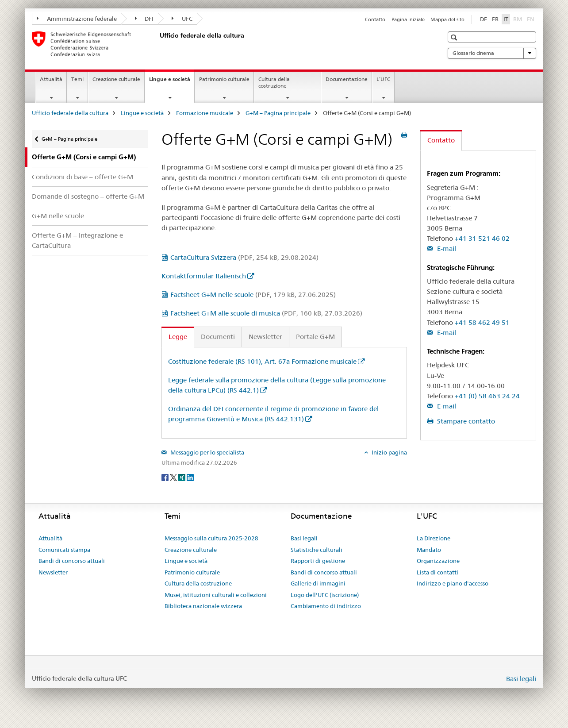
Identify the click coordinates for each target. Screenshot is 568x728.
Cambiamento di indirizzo (326, 606)
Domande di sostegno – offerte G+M (88, 196)
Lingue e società (172, 82)
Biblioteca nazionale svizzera (203, 606)
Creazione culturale (116, 79)
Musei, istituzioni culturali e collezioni (216, 595)
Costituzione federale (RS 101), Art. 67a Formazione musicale (262, 361)
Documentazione (347, 79)
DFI (144, 19)
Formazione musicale (205, 113)
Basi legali (304, 538)
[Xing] (182, 477)
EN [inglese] (532, 19)
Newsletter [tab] (265, 337)
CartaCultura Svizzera (244, 257)
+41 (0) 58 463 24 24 (487, 396)
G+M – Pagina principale (278, 113)
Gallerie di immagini (318, 583)
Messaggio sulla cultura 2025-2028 (211, 538)
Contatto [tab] (441, 140)
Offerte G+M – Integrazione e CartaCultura (77, 240)
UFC (182, 19)
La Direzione (434, 538)
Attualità (51, 79)
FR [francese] (495, 19)
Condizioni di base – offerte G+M (83, 177)
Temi (77, 79)
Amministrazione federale (77, 19)
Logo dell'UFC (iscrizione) (325, 595)
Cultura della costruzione (274, 82)
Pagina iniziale (408, 19)
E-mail (446, 248)
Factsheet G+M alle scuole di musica (266, 313)
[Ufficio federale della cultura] (158, 44)
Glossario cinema (492, 53)
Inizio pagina (389, 452)
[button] (455, 37)
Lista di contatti (438, 572)
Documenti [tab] (218, 337)
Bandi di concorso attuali (72, 561)
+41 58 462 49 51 (482, 322)
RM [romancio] (518, 19)
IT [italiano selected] (506, 19)
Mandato (429, 550)
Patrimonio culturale (224, 79)
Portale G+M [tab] (315, 337)
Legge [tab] (178, 337)
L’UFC (383, 79)
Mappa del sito (447, 19)
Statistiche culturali (317, 550)
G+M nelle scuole (58, 216)
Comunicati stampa (64, 550)
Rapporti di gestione (318, 561)
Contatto (375, 19)
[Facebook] (166, 477)
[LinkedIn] (190, 477)
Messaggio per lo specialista (207, 452)
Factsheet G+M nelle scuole (253, 295)
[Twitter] (174, 477)
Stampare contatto (465, 421)
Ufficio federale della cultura (70, 113)
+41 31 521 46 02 (482, 238)
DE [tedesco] (484, 19)
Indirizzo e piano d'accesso (453, 583)
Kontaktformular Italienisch (204, 276)
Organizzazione (438, 561)
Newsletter (53, 572)
